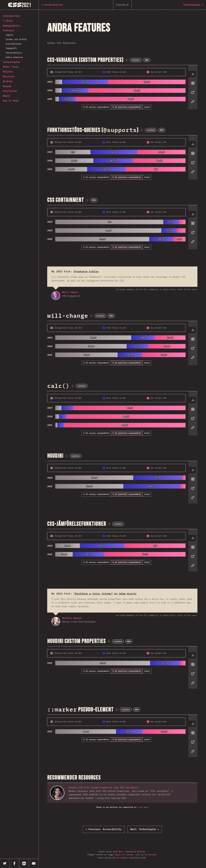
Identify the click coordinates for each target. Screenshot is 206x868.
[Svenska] (122, 5)
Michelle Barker (56, 621)
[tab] (192, 74)
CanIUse (136, 60)
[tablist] (192, 89)
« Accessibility (104, 829)
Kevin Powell (56, 296)
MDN (147, 60)
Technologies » (145, 829)
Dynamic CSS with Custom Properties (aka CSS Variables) (103, 787)
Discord (152, 855)
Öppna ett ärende (124, 855)
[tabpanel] (122, 87)
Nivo (121, 852)
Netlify (141, 852)
